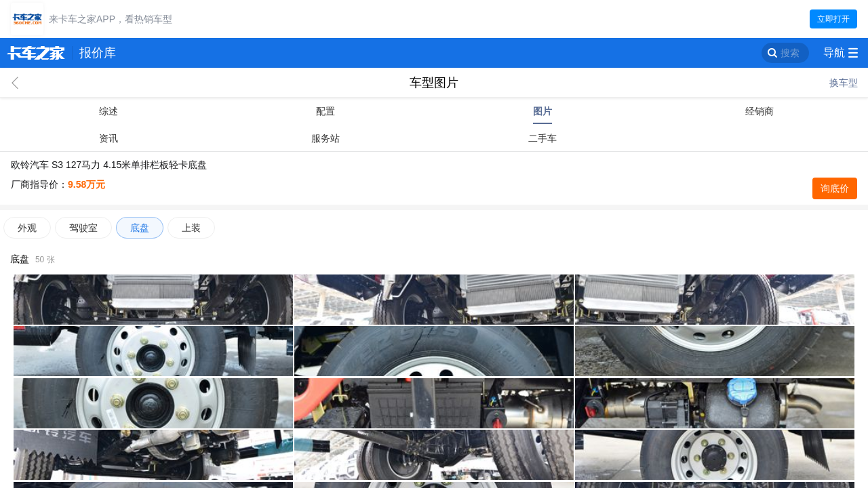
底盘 (140, 228)
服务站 (325, 138)
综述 (108, 111)
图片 (542, 111)
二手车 (542, 138)
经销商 (759, 111)
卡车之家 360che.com (36, 53)
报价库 (98, 53)
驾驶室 (83, 228)
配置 (325, 111)
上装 (191, 228)
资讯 (108, 138)
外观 (27, 228)
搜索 (790, 53)
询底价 (835, 188)
